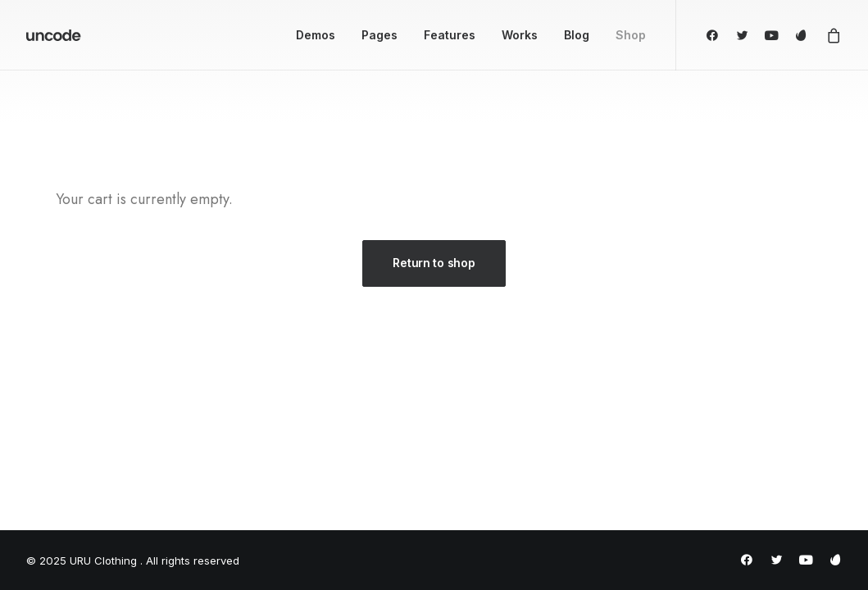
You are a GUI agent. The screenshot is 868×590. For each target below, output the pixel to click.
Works (520, 35)
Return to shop (434, 263)
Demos (316, 35)
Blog (577, 35)
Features (450, 35)
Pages (379, 35)
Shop (631, 35)
